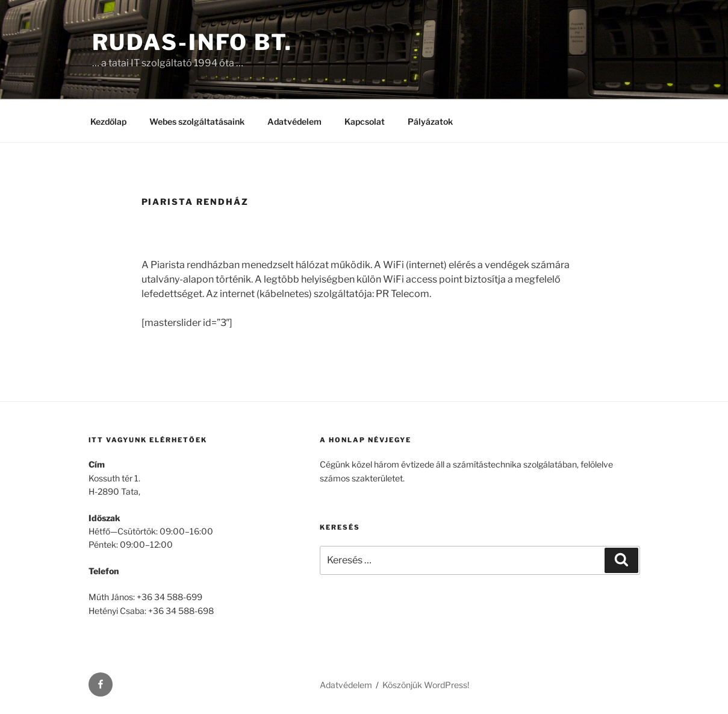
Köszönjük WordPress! (426, 685)
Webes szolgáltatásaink (197, 121)
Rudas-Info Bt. (192, 42)
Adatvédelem (294, 121)
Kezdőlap (108, 121)
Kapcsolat (365, 121)
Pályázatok (430, 121)
